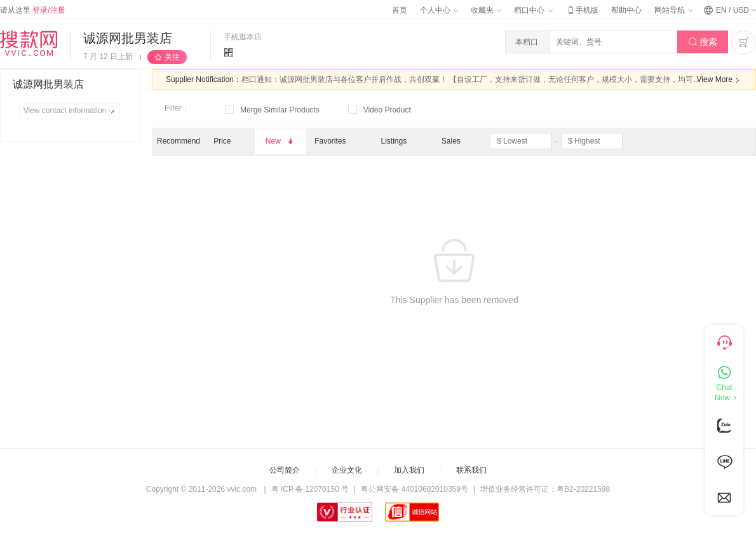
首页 (400, 10)
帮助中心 (626, 10)
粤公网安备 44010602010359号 (415, 489)
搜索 (703, 42)
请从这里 (33, 10)
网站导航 (673, 10)
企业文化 (347, 470)
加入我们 (409, 470)
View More (720, 80)
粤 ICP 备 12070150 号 (310, 489)
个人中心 (439, 10)
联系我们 (471, 470)
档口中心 (533, 10)
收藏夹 (486, 10)
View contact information (71, 111)
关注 (172, 57)
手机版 (582, 10)
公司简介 (285, 470)
